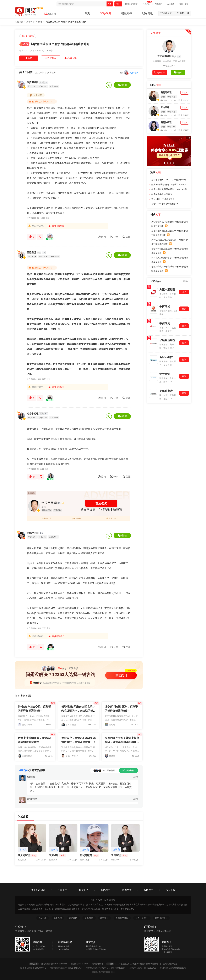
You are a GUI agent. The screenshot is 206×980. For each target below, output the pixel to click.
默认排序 (40, 73)
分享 (50, 51)
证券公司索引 (142, 918)
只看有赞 (51, 73)
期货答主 (105, 890)
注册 (181, 4)
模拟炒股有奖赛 (131, 4)
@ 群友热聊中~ (33, 770)
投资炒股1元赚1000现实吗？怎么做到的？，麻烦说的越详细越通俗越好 (78, 711)
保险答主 (149, 890)
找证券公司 (168, 13)
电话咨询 (160, 73)
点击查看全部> (127, 909)
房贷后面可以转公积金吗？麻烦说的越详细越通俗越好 (170, 224)
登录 (187, 4)
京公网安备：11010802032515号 (173, 968)
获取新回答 (51, 58)
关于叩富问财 (38, 890)
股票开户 (62, 890)
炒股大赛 (170, 890)
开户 (184, 292)
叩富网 (110, 964)
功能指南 (159, 4)
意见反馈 (34, 964)
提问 (118, 4)
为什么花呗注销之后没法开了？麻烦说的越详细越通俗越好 (170, 242)
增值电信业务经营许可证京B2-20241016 (67, 968)
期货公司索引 (161, 918)
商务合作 (58, 918)
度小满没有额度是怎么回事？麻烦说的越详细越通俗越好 (170, 233)
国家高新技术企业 (170, 964)
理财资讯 (147, 13)
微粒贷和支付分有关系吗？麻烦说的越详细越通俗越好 (170, 269)
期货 (40, 22)
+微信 (122, 85)
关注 (126, 237)
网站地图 (74, 918)
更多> (185, 281)
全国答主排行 (122, 918)
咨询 (185, 93)
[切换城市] (52, 14)
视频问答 (127, 13)
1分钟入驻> (71, 58)
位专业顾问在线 (60, 669)
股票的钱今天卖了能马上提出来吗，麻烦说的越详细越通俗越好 (122, 742)
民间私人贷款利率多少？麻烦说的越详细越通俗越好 (170, 260)
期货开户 (84, 890)
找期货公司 (183, 13)
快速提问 (121, 675)
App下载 (171, 4)
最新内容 (89, 918)
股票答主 (127, 890)
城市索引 (105, 918)
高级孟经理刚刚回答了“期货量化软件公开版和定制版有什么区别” (72, 683)
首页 (87, 13)
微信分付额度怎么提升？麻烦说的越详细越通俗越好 (170, 251)
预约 (184, 309)
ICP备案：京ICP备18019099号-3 (35, 968)
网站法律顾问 (99, 964)
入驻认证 (146, 4)
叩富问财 (19, 22)
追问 (102, 237)
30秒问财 (106, 13)
